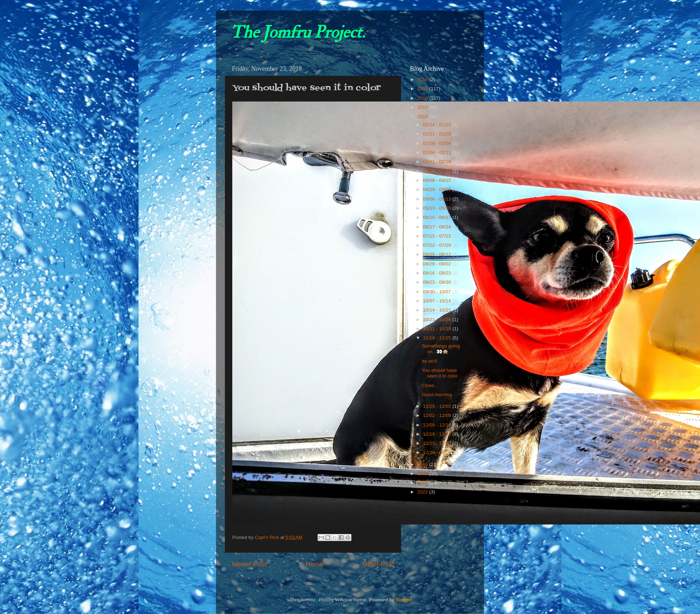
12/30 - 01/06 (438, 452)
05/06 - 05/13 (438, 199)
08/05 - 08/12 (438, 254)
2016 (423, 98)
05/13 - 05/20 (438, 208)
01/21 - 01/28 (438, 134)
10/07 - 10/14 (438, 301)
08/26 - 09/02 (438, 264)
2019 (423, 464)
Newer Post (249, 564)
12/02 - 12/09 (438, 415)
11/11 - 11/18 (438, 329)
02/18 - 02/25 (438, 171)
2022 (423, 492)
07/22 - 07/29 (438, 245)
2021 (423, 483)
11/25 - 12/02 (438, 406)
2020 (423, 474)
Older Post (378, 564)
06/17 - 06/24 (438, 227)
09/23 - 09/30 (438, 282)
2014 (423, 79)
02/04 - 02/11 (438, 152)
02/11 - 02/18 (438, 162)
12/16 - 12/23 (438, 434)
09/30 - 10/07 (438, 292)
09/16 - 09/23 (438, 273)
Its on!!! (430, 361)
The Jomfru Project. (297, 32)
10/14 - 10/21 (438, 310)
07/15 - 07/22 (438, 236)
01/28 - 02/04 (438, 143)
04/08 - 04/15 (438, 180)
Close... (430, 385)
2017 (423, 107)
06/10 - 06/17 (438, 217)
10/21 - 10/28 (438, 320)
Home (314, 564)
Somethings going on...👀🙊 (441, 349)
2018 (423, 116)
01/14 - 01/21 (438, 125)
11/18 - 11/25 (438, 338)
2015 (423, 89)
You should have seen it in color (440, 373)
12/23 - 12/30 (438, 443)
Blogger (404, 600)
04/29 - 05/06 (438, 189)
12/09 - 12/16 (438, 425)
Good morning (437, 395)
